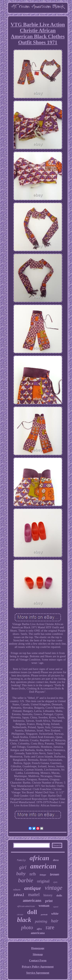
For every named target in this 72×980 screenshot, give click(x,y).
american (43, 866)
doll (32, 912)
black (24, 920)
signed (56, 907)
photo (27, 927)
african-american (26, 906)
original (43, 881)
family (21, 860)
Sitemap (38, 954)
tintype (43, 875)
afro (39, 929)
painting (41, 921)
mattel (34, 895)
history (48, 895)
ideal (19, 895)
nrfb (33, 874)
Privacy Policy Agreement (38, 967)
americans (32, 900)
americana (38, 933)
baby (21, 874)
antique (33, 888)
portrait (44, 914)
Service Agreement (38, 973)
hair (55, 921)
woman (44, 906)
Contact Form (38, 960)
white (55, 914)
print (49, 901)
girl (23, 867)
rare (50, 927)
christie (20, 914)
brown (55, 874)
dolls (59, 895)
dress (56, 860)
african (39, 858)
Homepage (38, 948)
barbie (26, 880)
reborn (17, 890)
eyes (55, 882)
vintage (53, 888)
